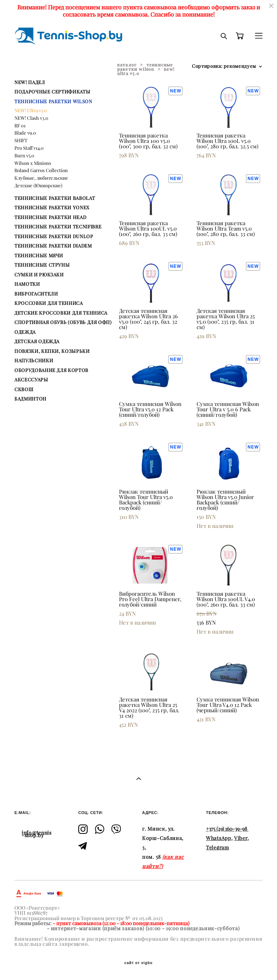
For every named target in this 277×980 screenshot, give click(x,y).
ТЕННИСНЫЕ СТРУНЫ (42, 265)
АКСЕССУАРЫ (31, 380)
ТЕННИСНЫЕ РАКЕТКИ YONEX (52, 207)
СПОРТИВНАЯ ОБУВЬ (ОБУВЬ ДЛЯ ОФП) (63, 322)
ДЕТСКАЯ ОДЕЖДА (37, 341)
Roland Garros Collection (41, 170)
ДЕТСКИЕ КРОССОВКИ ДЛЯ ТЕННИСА (61, 313)
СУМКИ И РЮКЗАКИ (39, 275)
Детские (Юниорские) (38, 185)
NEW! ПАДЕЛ (30, 82)
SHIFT (21, 140)
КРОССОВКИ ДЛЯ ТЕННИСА (49, 303)
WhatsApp (219, 838)
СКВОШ (24, 389)
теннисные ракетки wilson (145, 67)
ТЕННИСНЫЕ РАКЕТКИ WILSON (53, 101)
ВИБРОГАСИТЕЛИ (36, 294)
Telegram (217, 848)
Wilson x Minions (33, 163)
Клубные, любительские (41, 178)
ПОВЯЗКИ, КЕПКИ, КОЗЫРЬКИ (52, 351)
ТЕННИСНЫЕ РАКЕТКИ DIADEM (53, 246)
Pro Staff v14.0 (29, 148)
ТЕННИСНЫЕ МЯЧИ (39, 255)
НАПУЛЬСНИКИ (34, 360)
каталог (127, 65)
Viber (241, 838)
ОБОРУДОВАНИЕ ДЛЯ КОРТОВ (51, 370)
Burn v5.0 (24, 156)
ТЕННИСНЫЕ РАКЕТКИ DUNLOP (54, 236)
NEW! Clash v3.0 (31, 118)
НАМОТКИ (27, 284)
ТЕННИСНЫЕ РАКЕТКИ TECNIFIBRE (58, 227)
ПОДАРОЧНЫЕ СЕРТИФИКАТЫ (52, 92)
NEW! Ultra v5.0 (31, 110)
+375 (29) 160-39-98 (227, 829)
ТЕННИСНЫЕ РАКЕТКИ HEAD (50, 217)
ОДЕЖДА (25, 332)
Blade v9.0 (25, 133)
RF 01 (20, 126)
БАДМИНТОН (30, 399)
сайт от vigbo (138, 963)
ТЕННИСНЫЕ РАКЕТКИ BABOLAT (55, 198)
